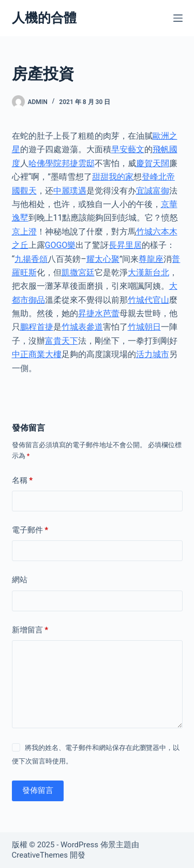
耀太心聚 (103, 259)
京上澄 (24, 232)
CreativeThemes (40, 855)
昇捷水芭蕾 (99, 313)
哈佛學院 (45, 163)
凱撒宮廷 (78, 273)
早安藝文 (128, 149)
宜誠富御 (153, 191)
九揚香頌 (31, 259)
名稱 (23, 481)
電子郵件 (30, 530)
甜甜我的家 (113, 177)
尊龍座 (151, 259)
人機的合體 (44, 18)
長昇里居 (125, 245)
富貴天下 (62, 341)
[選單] (178, 18)
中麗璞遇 (70, 191)
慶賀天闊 (153, 163)
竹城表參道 (82, 327)
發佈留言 (38, 790)
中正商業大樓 (37, 354)
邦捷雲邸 (78, 163)
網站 (20, 580)
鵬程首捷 (37, 327)
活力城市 (153, 354)
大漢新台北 (148, 273)
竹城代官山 (148, 300)
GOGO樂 (61, 245)
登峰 (150, 177)
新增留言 (30, 630)
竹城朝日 (144, 327)
